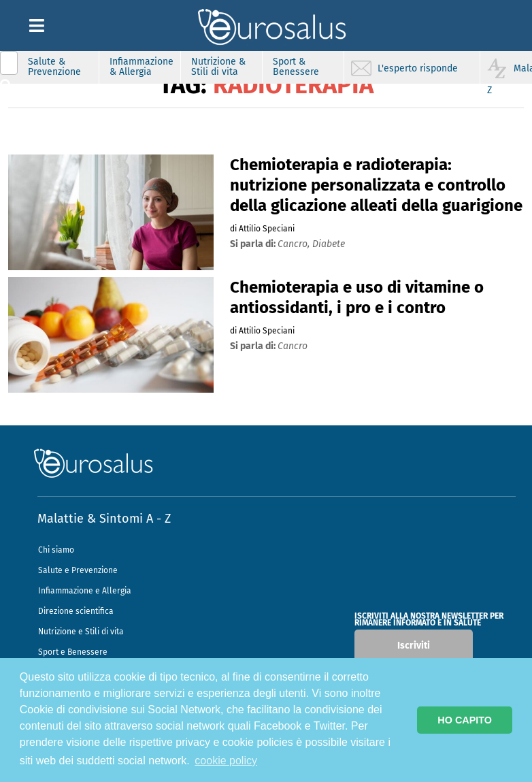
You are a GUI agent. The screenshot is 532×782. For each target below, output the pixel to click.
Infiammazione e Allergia (85, 591)
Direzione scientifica (76, 611)
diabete (329, 244)
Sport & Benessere (296, 67)
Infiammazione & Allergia (142, 67)
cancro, (295, 244)
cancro (293, 346)
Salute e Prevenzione (78, 570)
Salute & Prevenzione (54, 67)
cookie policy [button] (226, 761)
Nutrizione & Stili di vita (218, 67)
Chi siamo (56, 550)
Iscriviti (414, 646)
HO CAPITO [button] (465, 720)
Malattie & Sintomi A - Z (104, 519)
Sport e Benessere (73, 652)
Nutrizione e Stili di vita (81, 632)
